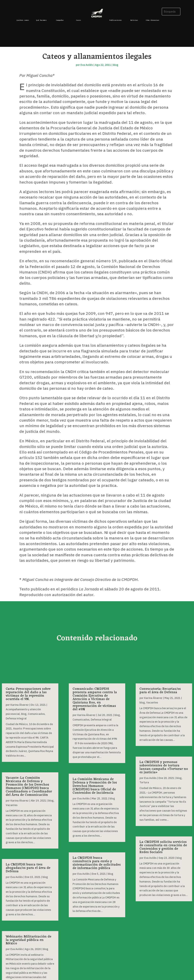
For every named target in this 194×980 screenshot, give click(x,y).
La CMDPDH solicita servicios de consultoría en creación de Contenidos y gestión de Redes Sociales (163, 847)
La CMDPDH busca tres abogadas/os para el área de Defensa (28, 868)
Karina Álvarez (20, 705)
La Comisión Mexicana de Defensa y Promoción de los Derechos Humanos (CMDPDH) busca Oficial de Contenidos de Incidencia (95, 786)
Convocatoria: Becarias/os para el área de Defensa (160, 691)
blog (116, 65)
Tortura (144, 782)
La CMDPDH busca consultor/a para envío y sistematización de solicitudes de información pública (97, 863)
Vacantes (12, 805)
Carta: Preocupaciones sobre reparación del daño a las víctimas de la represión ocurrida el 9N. (28, 694)
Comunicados (36, 714)
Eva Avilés (87, 65)
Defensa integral (16, 718)
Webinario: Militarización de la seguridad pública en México (29, 940)
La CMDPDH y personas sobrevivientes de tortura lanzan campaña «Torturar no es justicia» (164, 767)
